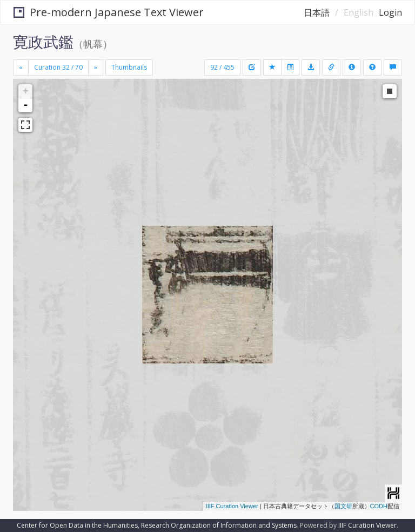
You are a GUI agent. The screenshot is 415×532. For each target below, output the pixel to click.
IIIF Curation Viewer (232, 506)
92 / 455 (222, 67)
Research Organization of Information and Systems (219, 525)
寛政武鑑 (43, 42)
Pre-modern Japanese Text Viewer (109, 12)
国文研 (343, 506)
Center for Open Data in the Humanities (77, 525)
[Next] (96, 68)
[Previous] (21, 68)
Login (390, 12)
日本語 (317, 12)
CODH (379, 506)
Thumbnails (129, 67)
